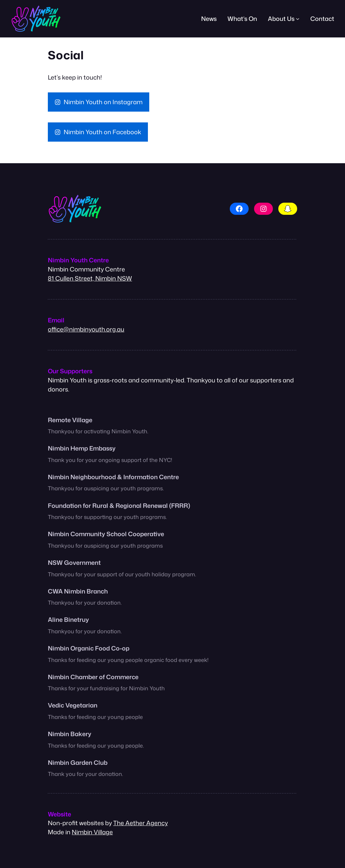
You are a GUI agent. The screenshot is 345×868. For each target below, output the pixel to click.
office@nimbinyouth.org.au (86, 329)
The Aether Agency (140, 823)
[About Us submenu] (298, 19)
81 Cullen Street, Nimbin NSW (90, 278)
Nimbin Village (92, 832)
